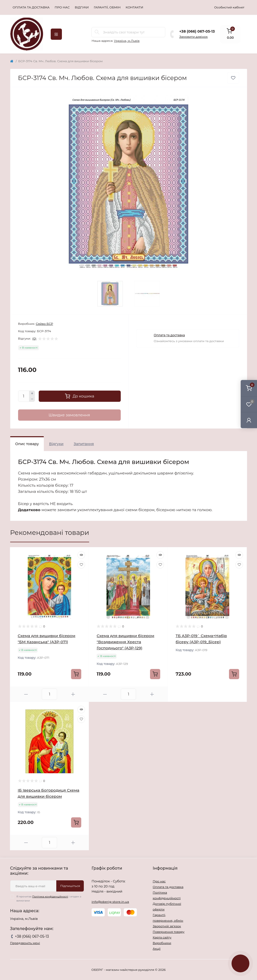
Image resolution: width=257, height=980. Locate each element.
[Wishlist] (81, 565)
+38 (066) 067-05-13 (197, 31)
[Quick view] (81, 555)
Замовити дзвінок (194, 37)
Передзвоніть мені (25, 943)
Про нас (62, 7)
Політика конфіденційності (50, 897)
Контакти (134, 7)
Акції (157, 949)
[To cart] (76, 674)
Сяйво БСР (44, 324)
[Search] (97, 32)
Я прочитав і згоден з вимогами (49, 898)
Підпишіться (70, 886)
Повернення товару (168, 932)
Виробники (162, 943)
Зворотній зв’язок (167, 926)
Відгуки (82, 7)
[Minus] (32, 399)
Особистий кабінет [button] (229, 7)
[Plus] (32, 393)
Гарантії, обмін (107, 7)
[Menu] (56, 34)
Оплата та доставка (31, 7)
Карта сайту (162, 937)
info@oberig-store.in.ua (110, 902)
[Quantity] (24, 396)
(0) (34, 339)
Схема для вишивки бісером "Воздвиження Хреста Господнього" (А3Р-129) (125, 642)
